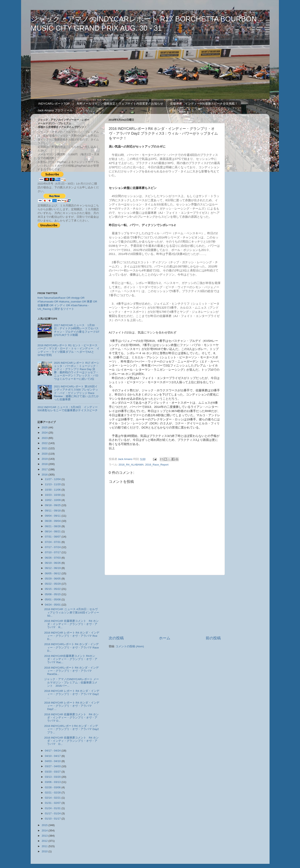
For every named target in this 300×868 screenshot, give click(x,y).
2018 (45, 464)
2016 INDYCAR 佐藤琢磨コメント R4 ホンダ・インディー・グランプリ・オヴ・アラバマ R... (71, 624)
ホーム (165, 638)
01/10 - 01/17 (53, 819)
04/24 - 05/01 (53, 605)
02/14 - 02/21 (53, 798)
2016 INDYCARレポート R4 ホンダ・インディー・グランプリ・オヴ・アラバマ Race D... (71, 647)
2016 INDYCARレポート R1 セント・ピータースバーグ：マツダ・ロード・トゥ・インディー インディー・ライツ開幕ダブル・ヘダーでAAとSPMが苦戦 (69, 350)
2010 (45, 851)
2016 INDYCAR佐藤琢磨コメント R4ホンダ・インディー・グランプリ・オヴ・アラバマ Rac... (71, 659)
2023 (45, 438)
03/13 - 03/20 (53, 777)
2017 (45, 469)
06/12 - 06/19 (53, 568)
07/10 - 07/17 (53, 552)
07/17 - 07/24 (53, 547)
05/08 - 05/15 (53, 594)
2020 (45, 454)
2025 (45, 427)
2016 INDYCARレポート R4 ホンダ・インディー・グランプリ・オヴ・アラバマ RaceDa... (71, 671)
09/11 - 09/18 (53, 511)
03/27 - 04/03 (53, 766)
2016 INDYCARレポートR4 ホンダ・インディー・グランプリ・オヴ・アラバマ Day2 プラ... (71, 729)
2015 (45, 825)
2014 (45, 831)
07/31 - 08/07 (53, 537)
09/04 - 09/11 (53, 516)
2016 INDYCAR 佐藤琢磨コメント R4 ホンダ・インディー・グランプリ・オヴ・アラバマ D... (71, 718)
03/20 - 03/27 (53, 772)
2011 (45, 846)
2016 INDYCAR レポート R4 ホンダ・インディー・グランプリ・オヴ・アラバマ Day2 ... (72, 694)
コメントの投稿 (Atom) (130, 646)
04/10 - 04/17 (53, 756)
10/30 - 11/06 (53, 490)
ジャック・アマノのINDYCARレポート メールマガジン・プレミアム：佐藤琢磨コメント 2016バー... (72, 682)
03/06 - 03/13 (53, 782)
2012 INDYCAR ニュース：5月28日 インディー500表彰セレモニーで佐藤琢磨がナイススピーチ (68, 409)
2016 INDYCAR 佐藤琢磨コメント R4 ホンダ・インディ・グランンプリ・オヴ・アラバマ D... (71, 741)
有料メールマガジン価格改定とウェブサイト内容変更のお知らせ (120, 104)
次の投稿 (116, 638)
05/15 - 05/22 (53, 589)
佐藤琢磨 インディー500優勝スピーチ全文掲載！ (204, 104)
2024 (45, 433)
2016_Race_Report (157, 465)
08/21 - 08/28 (53, 526)
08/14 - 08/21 (53, 531)
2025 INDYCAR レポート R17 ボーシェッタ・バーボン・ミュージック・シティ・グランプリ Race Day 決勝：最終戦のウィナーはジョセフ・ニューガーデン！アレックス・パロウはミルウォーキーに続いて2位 (77, 371)
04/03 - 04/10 (53, 761)
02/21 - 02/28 (53, 793)
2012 (45, 841)
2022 (45, 443)
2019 (45, 459)
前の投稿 (213, 638)
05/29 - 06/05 (53, 579)
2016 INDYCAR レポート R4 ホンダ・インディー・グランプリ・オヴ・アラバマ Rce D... (72, 636)
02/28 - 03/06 (53, 787)
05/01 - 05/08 (53, 599)
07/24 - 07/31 (53, 542)
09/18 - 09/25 (53, 505)
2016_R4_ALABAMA (131, 465)
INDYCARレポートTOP (54, 104)
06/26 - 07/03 (53, 558)
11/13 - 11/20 (53, 484)
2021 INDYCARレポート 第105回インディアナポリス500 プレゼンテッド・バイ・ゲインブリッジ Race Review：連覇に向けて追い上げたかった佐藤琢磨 (76, 393)
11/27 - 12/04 (53, 479)
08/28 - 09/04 (53, 521)
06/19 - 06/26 (53, 563)
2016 (45, 475)
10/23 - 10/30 (53, 495)
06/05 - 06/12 (53, 573)
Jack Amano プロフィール (55, 110)
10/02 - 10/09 (53, 500)
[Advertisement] (165, 605)
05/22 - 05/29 (53, 584)
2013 (45, 836)
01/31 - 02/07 (53, 803)
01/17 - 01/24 (53, 813)
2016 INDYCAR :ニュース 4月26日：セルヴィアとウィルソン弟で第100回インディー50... (72, 612)
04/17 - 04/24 (53, 751)
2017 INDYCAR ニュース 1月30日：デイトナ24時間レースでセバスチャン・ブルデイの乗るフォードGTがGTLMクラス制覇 (77, 330)
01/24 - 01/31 (53, 808)
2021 (45, 448)
